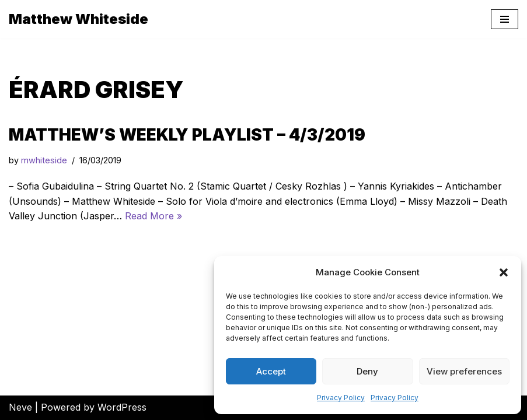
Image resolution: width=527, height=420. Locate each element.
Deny (367, 371)
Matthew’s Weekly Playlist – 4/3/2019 (187, 135)
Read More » (153, 216)
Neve (20, 407)
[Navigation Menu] (505, 19)
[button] (504, 272)
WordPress (122, 407)
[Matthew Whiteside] (78, 19)
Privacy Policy (341, 398)
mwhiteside (44, 160)
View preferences (464, 371)
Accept (271, 371)
